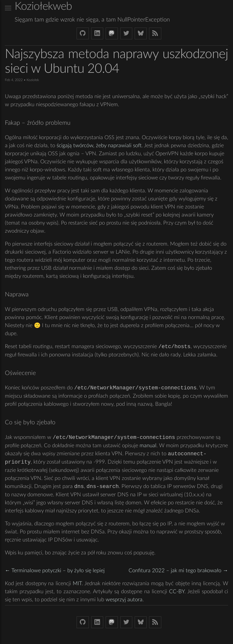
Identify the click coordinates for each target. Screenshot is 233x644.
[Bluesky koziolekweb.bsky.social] (141, 33)
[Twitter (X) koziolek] (126, 33)
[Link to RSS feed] (155, 33)
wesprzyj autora (124, 601)
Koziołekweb (43, 6)
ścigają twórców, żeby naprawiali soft (99, 145)
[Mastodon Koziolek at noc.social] (112, 33)
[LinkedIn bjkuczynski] (97, 33)
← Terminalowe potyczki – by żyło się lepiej (55, 572)
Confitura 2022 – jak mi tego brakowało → (178, 572)
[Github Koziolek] (83, 33)
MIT (77, 585)
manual (148, 446)
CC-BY (177, 593)
